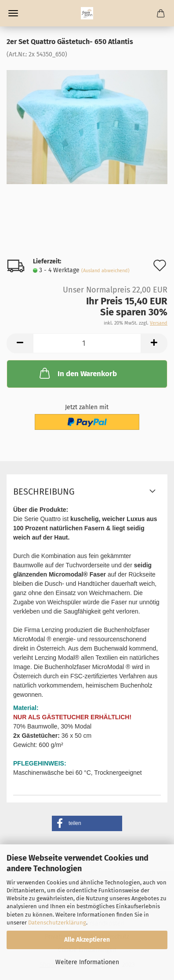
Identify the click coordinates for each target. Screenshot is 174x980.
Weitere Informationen (87, 962)
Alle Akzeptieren (87, 940)
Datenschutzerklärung (57, 923)
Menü (13, 13)
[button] (87, 823)
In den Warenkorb (77, 373)
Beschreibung (44, 492)
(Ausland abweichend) (105, 271)
